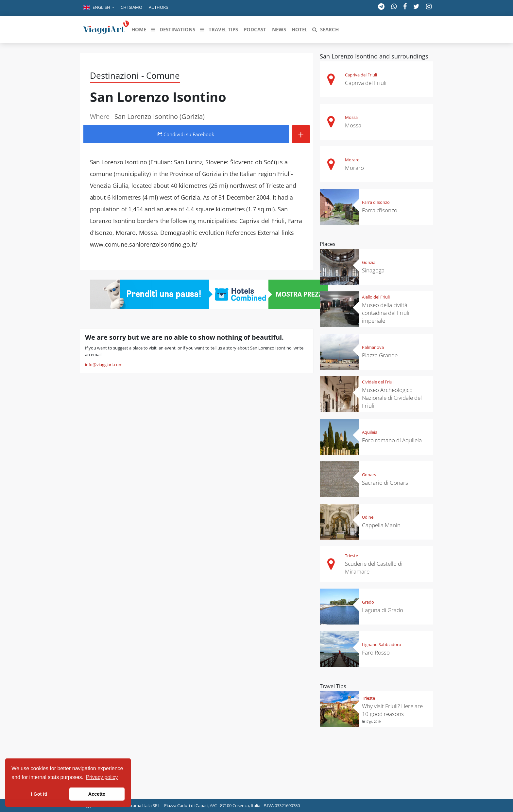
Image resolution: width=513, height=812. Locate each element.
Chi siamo (131, 7)
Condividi (186, 134)
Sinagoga (373, 270)
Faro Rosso (376, 652)
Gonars (369, 475)
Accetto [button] (97, 794)
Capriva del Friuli (361, 75)
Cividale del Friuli (378, 382)
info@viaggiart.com (104, 365)
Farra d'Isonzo (376, 202)
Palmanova (373, 347)
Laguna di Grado (383, 610)
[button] (99, 8)
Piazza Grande (380, 355)
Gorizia (369, 262)
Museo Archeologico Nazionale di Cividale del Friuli (392, 398)
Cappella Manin (381, 525)
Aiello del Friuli (376, 297)
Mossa (351, 117)
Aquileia (370, 432)
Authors (158, 7)
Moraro (352, 160)
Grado (368, 602)
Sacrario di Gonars (385, 483)
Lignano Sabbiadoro (382, 644)
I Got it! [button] (39, 794)
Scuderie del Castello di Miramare (374, 568)
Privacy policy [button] (102, 777)
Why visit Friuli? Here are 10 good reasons (392, 710)
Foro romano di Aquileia (392, 440)
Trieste (351, 556)
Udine (368, 517)
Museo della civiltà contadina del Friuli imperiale (386, 313)
